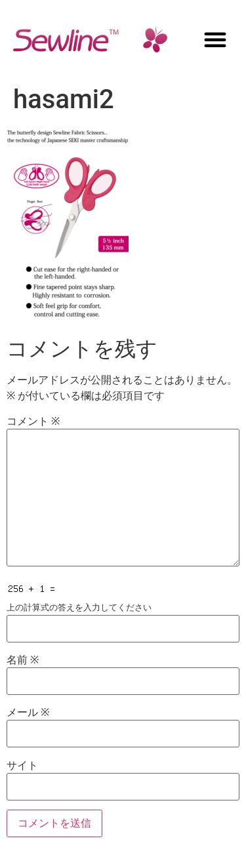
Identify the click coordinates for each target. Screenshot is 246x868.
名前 (23, 660)
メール (28, 713)
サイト (22, 766)
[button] (215, 39)
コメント (33, 422)
